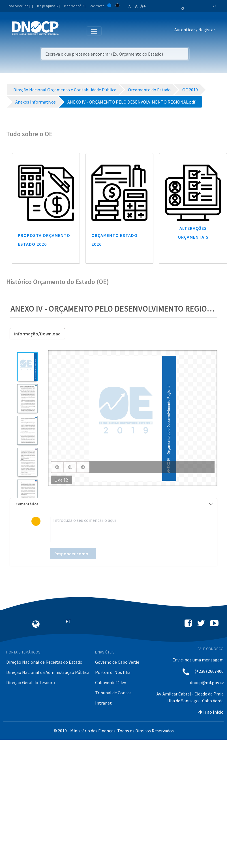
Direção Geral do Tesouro (31, 682)
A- (130, 7)
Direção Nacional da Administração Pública (48, 672)
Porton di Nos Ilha (113, 672)
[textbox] (123, 529)
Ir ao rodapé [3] (75, 6)
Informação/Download (37, 334)
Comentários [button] (114, 504)
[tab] (114, 504)
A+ (143, 6)
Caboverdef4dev (111, 682)
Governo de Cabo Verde (117, 662)
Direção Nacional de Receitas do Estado (44, 662)
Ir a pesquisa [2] (48, 6)
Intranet (103, 703)
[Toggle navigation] (66, 31)
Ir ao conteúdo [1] (20, 6)
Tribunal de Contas (113, 693)
